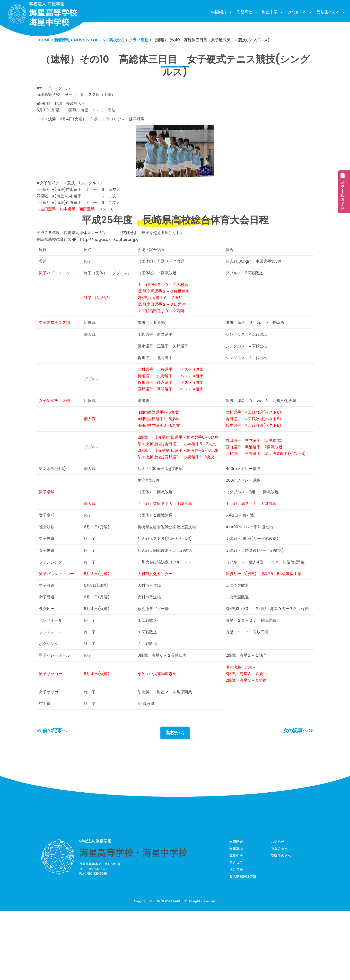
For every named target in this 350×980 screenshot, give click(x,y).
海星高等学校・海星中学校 (133, 920)
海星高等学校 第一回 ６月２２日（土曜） (78, 96)
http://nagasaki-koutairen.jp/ (114, 245)
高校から (175, 801)
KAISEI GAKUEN (174, 970)
